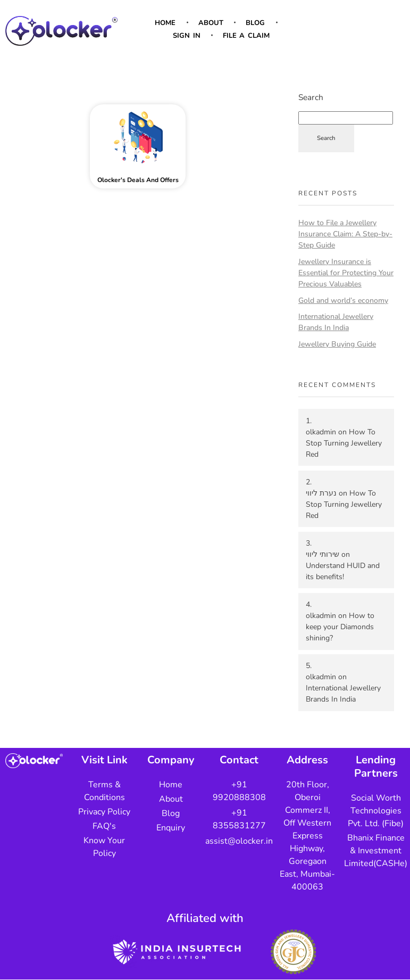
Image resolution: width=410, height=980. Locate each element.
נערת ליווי (321, 493)
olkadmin (321, 432)
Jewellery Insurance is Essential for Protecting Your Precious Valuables (346, 273)
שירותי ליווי (323, 554)
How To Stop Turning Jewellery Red (344, 443)
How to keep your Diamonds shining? (340, 627)
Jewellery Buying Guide (337, 344)
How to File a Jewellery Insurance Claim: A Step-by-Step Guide (345, 234)
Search (311, 97)
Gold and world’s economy (343, 300)
